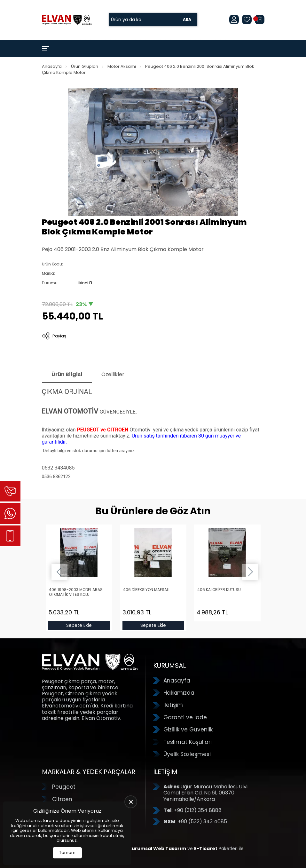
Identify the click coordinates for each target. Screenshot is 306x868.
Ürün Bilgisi (67, 374)
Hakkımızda (179, 693)
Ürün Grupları (85, 66)
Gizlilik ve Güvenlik (188, 730)
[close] (131, 802)
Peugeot (64, 787)
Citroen (62, 799)
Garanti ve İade (185, 717)
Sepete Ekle (79, 625)
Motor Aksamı (122, 66)
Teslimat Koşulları (188, 742)
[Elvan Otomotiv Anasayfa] (67, 20)
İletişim (173, 705)
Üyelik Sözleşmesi (187, 754)
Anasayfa (52, 66)
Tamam (67, 852)
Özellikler (113, 374)
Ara (187, 20)
